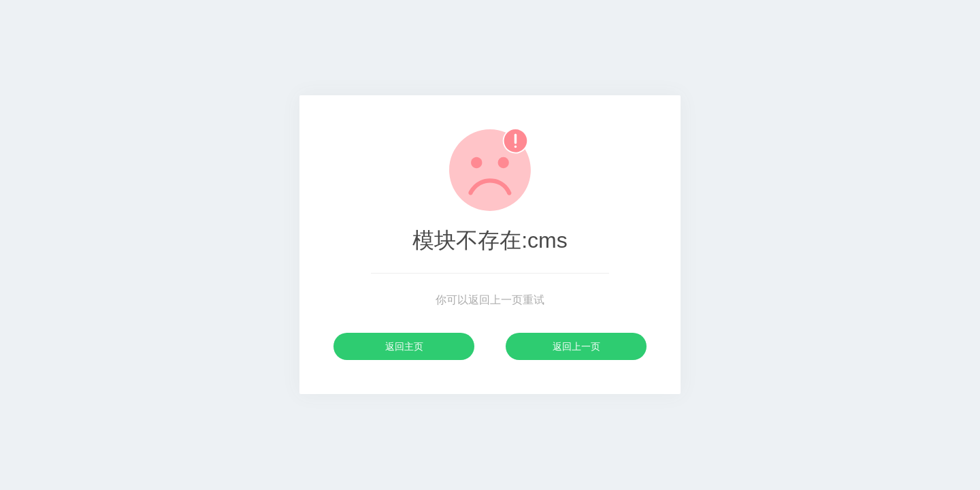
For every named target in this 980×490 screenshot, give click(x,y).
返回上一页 (576, 346)
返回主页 (404, 346)
